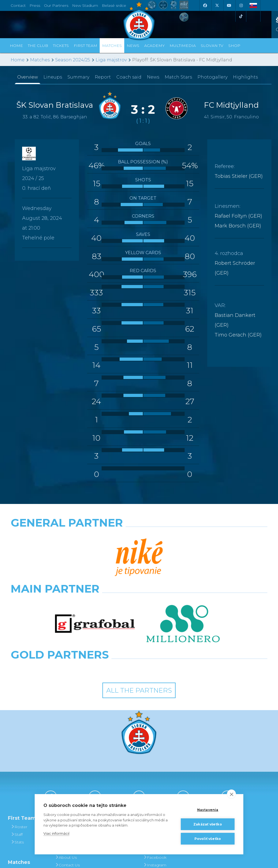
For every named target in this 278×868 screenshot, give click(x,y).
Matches (40, 60)
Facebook (155, 774)
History (63, 743)
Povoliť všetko (208, 839)
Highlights (245, 77)
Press (35, 5)
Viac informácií (56, 833)
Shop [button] (234, 46)
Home (18, 60)
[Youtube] (229, 5)
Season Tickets (115, 758)
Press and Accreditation (67, 793)
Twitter (151, 789)
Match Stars (178, 77)
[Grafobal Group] (172, 585)
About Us (66, 774)
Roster (19, 743)
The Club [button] (38, 46)
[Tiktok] (241, 16)
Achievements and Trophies (70, 755)
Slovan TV (212, 46)
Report (103, 77)
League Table (26, 803)
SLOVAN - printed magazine (160, 762)
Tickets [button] (61, 46)
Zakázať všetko (208, 824)
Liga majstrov (111, 60)
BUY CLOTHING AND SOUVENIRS (205, 747)
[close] (231, 794)
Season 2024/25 (73, 60)
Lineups (53, 77)
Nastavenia (208, 810)
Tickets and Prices (111, 747)
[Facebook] (205, 5)
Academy (154, 46)
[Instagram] (241, 5)
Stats (17, 758)
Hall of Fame (69, 766)
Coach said (129, 77)
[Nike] (139, 537)
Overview (28, 77)
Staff (17, 751)
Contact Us (67, 781)
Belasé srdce (114, 5)
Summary (78, 77)
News (133, 46)
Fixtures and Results (24, 791)
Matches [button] (112, 46)
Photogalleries (159, 751)
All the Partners (139, 606)
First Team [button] (85, 46)
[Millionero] (183, 561)
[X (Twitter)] (217, 5)
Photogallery (212, 77)
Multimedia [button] (183, 46)
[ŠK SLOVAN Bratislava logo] (139, 20)
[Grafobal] (95, 561)
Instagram (155, 781)
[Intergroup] (106, 585)
